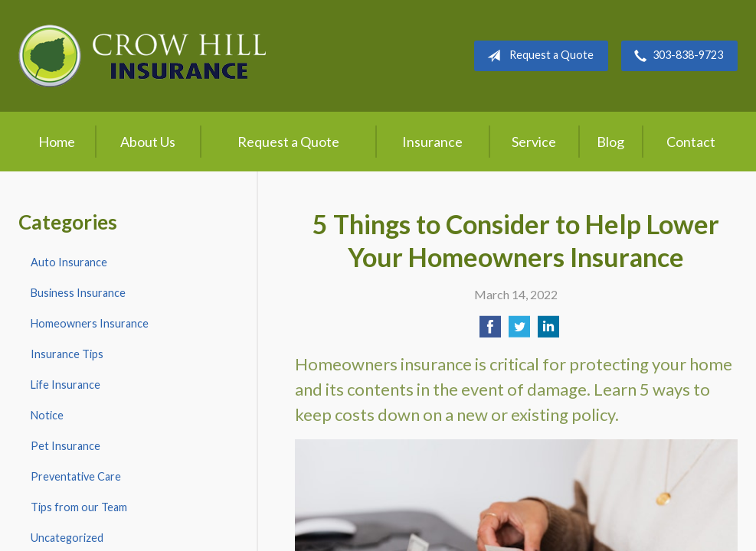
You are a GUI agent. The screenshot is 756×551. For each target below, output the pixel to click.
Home (57, 142)
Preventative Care (76, 476)
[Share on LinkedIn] (548, 331)
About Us (148, 142)
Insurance (432, 142)
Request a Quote (537, 56)
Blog (610, 142)
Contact (691, 142)
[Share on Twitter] (519, 331)
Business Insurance (78, 293)
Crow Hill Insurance (142, 56)
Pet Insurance (65, 446)
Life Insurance (65, 385)
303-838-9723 (676, 56)
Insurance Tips (67, 354)
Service (534, 142)
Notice (47, 415)
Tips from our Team (79, 507)
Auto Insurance (69, 262)
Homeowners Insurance (90, 323)
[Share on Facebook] (490, 331)
